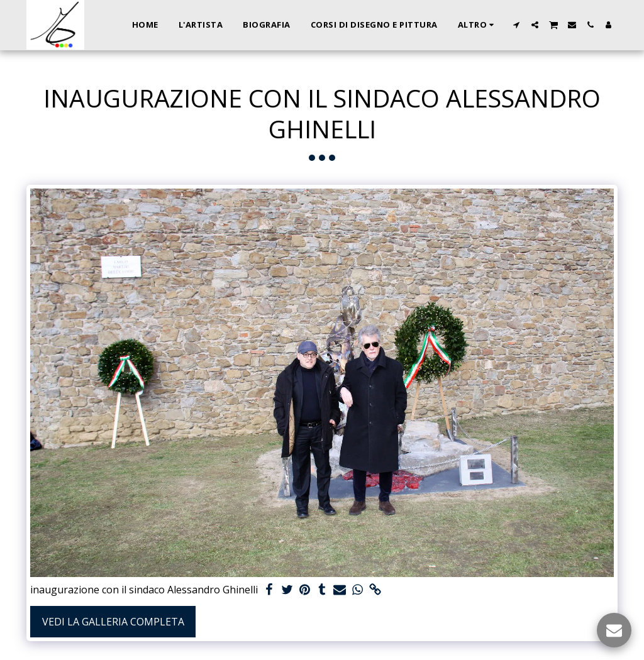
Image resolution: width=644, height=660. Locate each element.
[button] (517, 25)
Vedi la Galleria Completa (113, 622)
